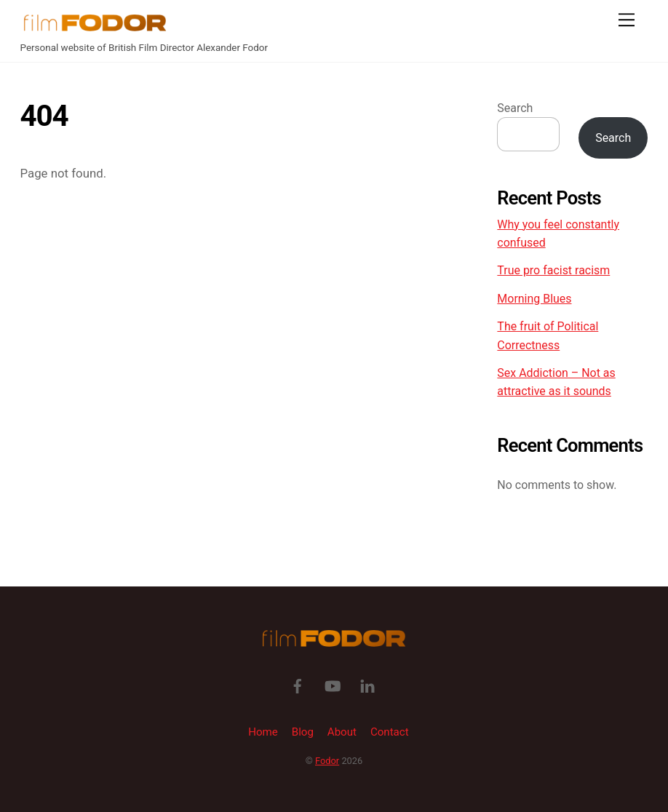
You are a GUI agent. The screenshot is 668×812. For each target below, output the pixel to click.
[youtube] (333, 685)
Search (515, 108)
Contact (390, 732)
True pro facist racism (553, 270)
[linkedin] (367, 685)
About (342, 732)
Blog (303, 732)
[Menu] (627, 20)
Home (263, 732)
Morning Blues (534, 299)
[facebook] (298, 685)
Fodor (327, 761)
